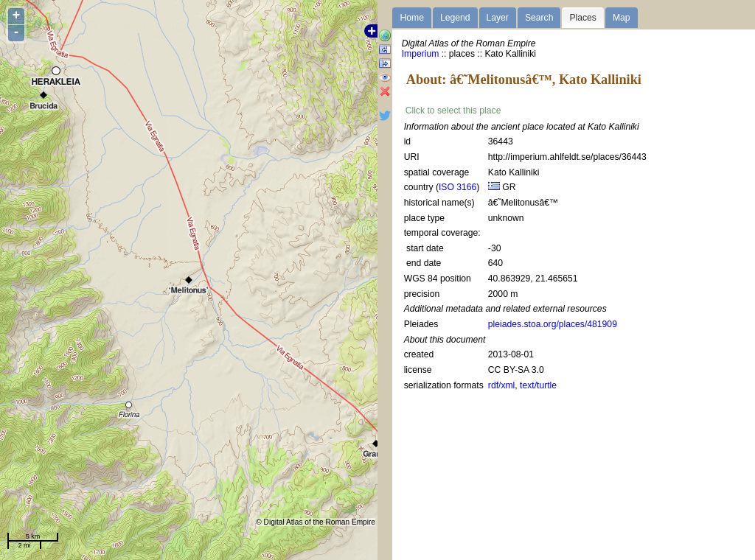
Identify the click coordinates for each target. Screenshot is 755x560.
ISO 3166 (457, 187)
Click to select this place (453, 111)
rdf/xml (501, 385)
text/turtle (538, 385)
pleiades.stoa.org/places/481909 (553, 324)
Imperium (421, 54)
